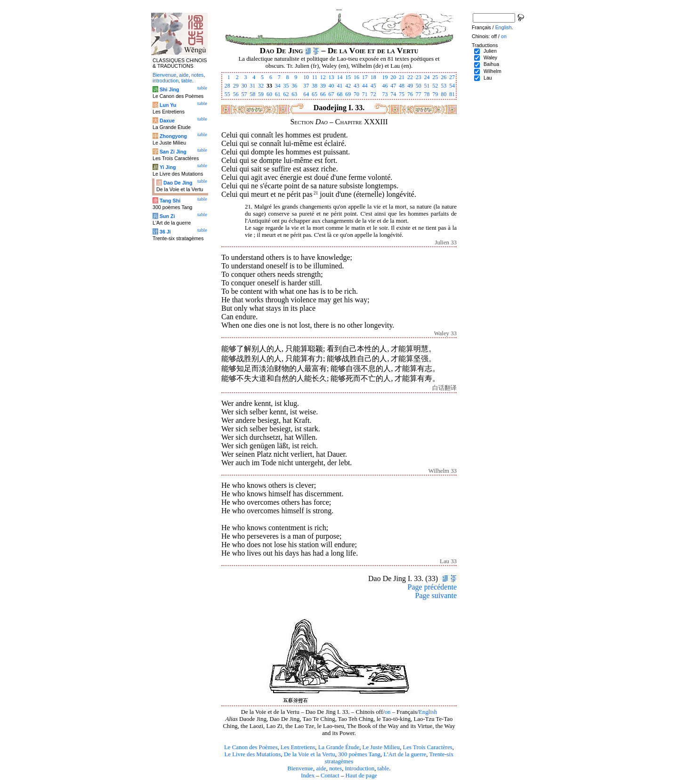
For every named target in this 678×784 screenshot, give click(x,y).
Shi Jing (169, 89)
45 (373, 86)
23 (419, 77)
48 (402, 86)
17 (365, 77)
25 (435, 77)
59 (261, 94)
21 (402, 77)
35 (286, 86)
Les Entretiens (298, 747)
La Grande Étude (339, 747)
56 (236, 94)
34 (278, 86)
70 (356, 94)
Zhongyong (173, 136)
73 (385, 94)
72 (373, 94)
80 (444, 94)
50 (419, 86)
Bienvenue (300, 768)
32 (261, 86)
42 (348, 86)
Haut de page (362, 776)
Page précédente (432, 587)
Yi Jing (168, 167)
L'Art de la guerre (405, 754)
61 (278, 94)
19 (385, 77)
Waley (490, 57)
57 (244, 94)
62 (286, 94)
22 (410, 77)
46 (385, 86)
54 (452, 86)
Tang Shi (170, 201)
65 (315, 94)
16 (356, 77)
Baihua (491, 64)
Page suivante (436, 595)
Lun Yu (168, 105)
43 (356, 86)
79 (435, 94)
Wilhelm (492, 71)
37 (306, 86)
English (428, 712)
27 (452, 77)
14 (339, 77)
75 (402, 94)
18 (373, 77)
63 (294, 94)
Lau (488, 78)
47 (393, 86)
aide (321, 768)
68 (339, 94)
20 (393, 77)
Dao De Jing (178, 183)
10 (306, 77)
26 (444, 77)
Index (308, 776)
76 (410, 94)
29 (236, 86)
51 (427, 86)
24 (427, 77)
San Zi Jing (173, 152)
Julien (490, 51)
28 (227, 86)
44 (365, 86)
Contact (330, 776)
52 (435, 86)
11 (315, 77)
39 (323, 86)
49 (410, 86)
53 (444, 86)
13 (331, 77)
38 (315, 86)
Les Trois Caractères (428, 747)
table (383, 768)
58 (252, 94)
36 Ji (165, 232)
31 (252, 86)
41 (339, 86)
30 (244, 86)
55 (227, 94)
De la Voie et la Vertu (310, 754)
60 (269, 94)
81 (452, 94)
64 (306, 94)
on (388, 712)
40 (331, 86)
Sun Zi (167, 216)
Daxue (167, 121)
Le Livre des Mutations (252, 754)
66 (323, 94)
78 (427, 94)
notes (335, 768)
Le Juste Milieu (381, 747)
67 (331, 94)
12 (323, 77)
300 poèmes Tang (359, 754)
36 (294, 86)
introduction (360, 768)
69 (348, 94)
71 (365, 94)
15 (348, 77)
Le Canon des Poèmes (251, 747)
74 (393, 94)
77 (419, 94)
